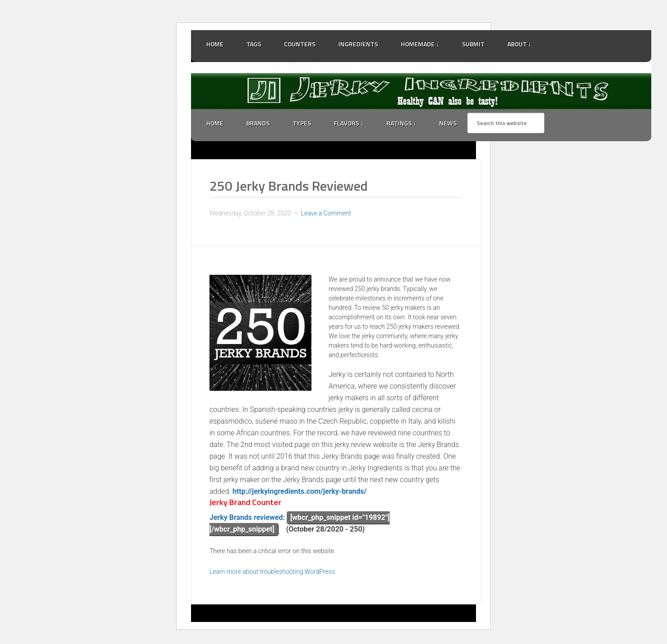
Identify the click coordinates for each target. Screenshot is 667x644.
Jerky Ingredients (421, 91)
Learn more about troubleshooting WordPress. (273, 572)
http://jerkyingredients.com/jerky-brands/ (299, 491)
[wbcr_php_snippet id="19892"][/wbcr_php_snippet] (300, 523)
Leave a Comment (326, 213)
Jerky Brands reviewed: (247, 517)
